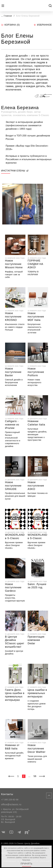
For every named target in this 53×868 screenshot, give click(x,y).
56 (35, 776)
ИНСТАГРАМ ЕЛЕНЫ (15, 171)
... (2, 16)
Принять (26, 864)
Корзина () (10, 25)
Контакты (7, 794)
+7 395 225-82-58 (10, 800)
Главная (8, 16)
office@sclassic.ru (11, 804)
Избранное (43, 25)
